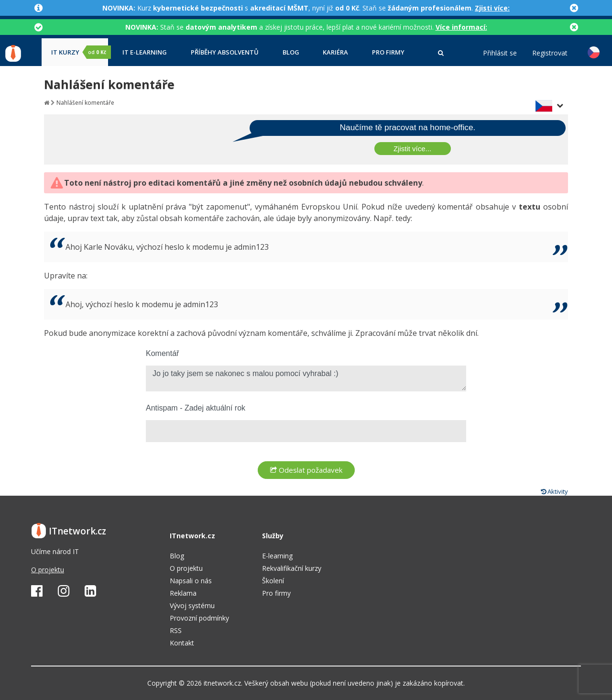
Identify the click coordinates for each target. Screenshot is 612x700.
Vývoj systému (192, 606)
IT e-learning (145, 52)
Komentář (162, 353)
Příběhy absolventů (225, 52)
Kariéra (335, 52)
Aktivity (554, 491)
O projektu (48, 570)
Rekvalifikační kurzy (292, 568)
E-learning (277, 556)
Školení (273, 581)
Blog (291, 52)
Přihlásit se (500, 53)
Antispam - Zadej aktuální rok (196, 408)
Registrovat (550, 53)
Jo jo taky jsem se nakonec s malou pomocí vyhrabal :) (306, 378)
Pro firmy (388, 52)
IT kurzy (80, 52)
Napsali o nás (191, 581)
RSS (176, 630)
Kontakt (182, 643)
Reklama (183, 593)
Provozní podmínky (199, 618)
